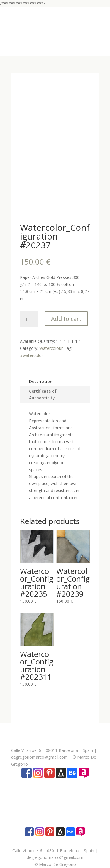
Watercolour (51, 348)
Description (41, 381)
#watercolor (32, 355)
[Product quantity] (29, 319)
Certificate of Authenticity (43, 395)
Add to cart (66, 319)
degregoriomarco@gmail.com (39, 757)
